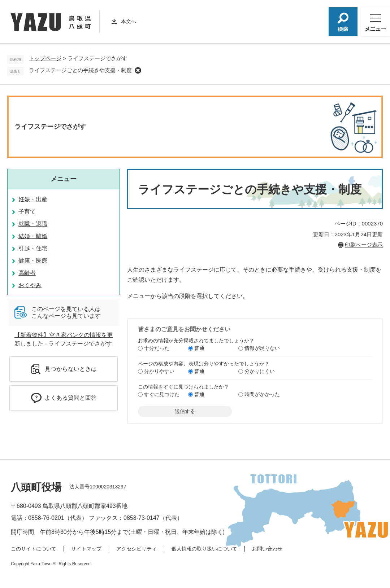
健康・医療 (33, 261)
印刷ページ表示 (364, 245)
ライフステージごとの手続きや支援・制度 (80, 70)
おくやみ (30, 285)
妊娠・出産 (33, 199)
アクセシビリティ (136, 549)
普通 (199, 348)
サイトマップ (86, 549)
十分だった (157, 348)
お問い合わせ (267, 549)
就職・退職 (33, 224)
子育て (27, 212)
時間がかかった (262, 394)
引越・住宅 (33, 248)
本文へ (129, 21)
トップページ (45, 58)
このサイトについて (34, 549)
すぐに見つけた (162, 394)
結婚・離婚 (33, 236)
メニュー (64, 179)
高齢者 (27, 273)
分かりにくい (260, 371)
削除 (138, 70)
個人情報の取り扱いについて (204, 549)
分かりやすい (159, 371)
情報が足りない (262, 348)
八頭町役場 (36, 487)
